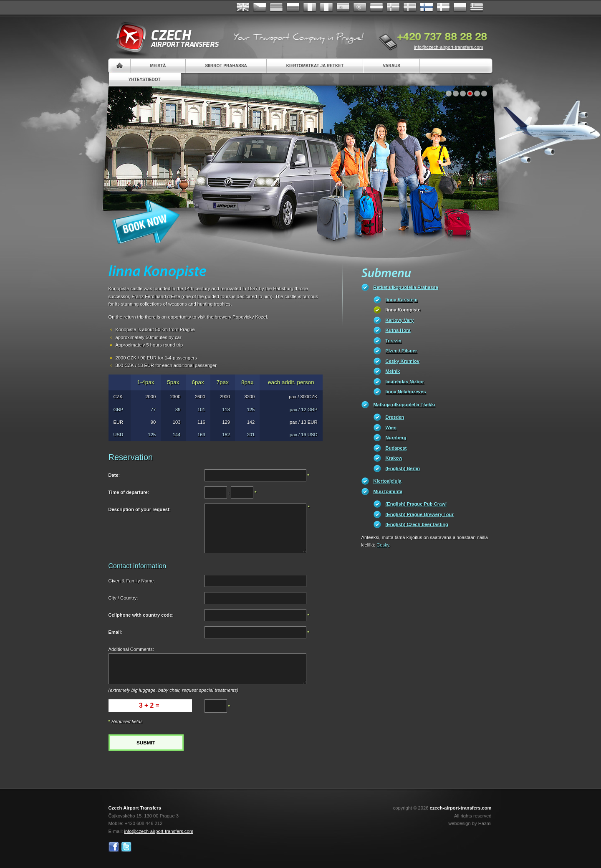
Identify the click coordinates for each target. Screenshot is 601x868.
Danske (443, 8)
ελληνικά (477, 8)
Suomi (427, 8)
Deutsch (276, 8)
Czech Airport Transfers (164, 38)
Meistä (158, 66)
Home (120, 66)
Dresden (395, 417)
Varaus (391, 66)
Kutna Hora (398, 330)
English (243, 8)
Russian (293, 8)
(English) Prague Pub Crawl (416, 504)
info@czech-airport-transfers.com (449, 47)
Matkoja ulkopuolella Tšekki (404, 405)
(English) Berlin (403, 468)
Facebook (114, 847)
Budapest (396, 448)
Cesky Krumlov (403, 361)
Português (360, 8)
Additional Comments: (131, 649)
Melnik (393, 371)
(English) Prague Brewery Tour (420, 514)
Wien (391, 428)
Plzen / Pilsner (402, 351)
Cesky (383, 545)
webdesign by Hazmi (470, 823)
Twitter (126, 847)
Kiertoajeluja (388, 481)
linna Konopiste (403, 310)
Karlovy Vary (400, 320)
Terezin (394, 341)
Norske (393, 8)
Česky (260, 8)
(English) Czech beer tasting (417, 524)
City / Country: (123, 598)
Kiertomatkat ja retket (315, 66)
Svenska (410, 8)
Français (310, 8)
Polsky (460, 8)
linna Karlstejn (402, 300)
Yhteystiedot (145, 80)
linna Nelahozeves (406, 392)
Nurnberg (396, 438)
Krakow (394, 458)
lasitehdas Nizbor (405, 382)
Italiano (326, 8)
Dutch (376, 8)
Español (343, 8)
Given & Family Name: (132, 581)
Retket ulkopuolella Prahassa (406, 287)
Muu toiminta (388, 491)
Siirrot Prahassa (226, 66)
